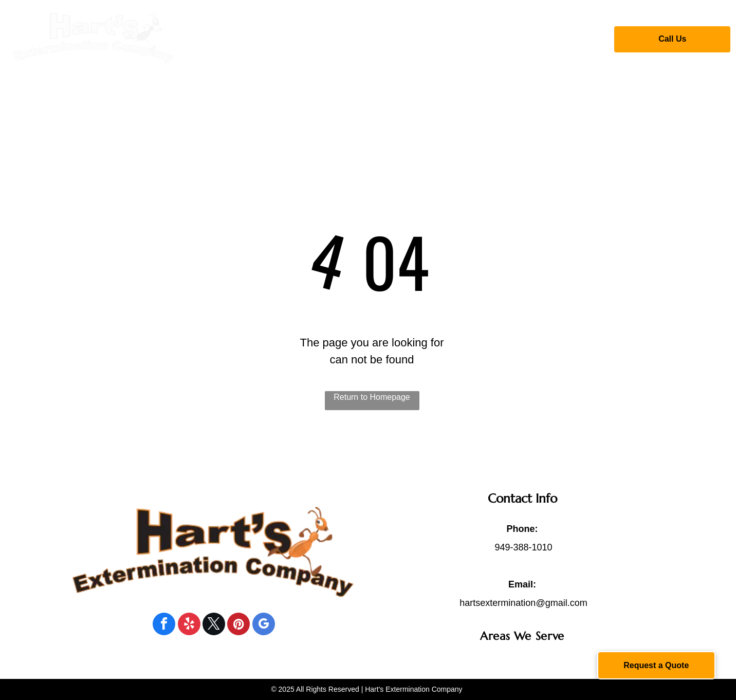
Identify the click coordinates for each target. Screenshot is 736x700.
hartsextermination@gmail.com (523, 603)
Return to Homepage (372, 397)
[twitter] (214, 625)
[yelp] (189, 625)
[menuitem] (236, 38)
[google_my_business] (264, 625)
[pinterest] (238, 625)
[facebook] (164, 625)
